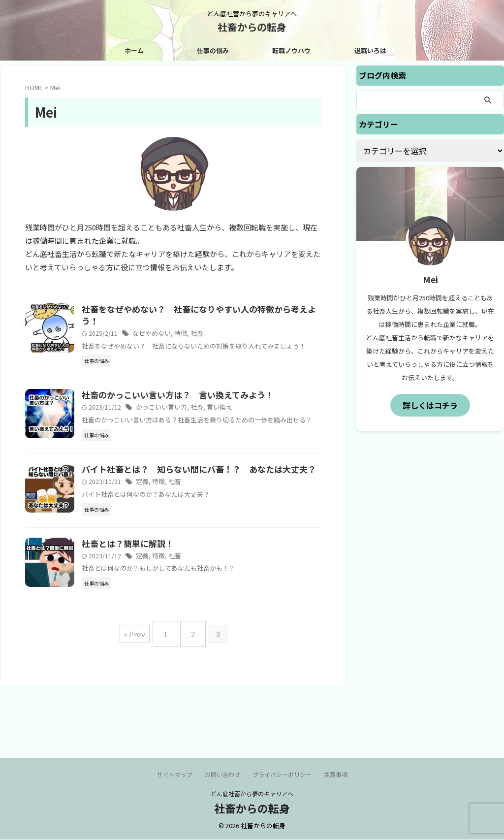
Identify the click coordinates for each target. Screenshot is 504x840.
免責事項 (336, 775)
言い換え (238, 420)
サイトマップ (175, 775)
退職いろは (370, 50)
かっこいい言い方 (184, 420)
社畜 (217, 335)
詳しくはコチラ (430, 404)
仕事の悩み (213, 50)
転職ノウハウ (291, 50)
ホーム (134, 50)
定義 (166, 527)
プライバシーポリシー (282, 775)
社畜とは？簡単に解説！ (150, 596)
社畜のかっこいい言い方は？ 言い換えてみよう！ (197, 408)
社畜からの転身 (252, 27)
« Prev (140, 702)
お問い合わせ (222, 775)
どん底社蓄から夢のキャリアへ (252, 794)
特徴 (202, 335)
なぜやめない (175, 335)
